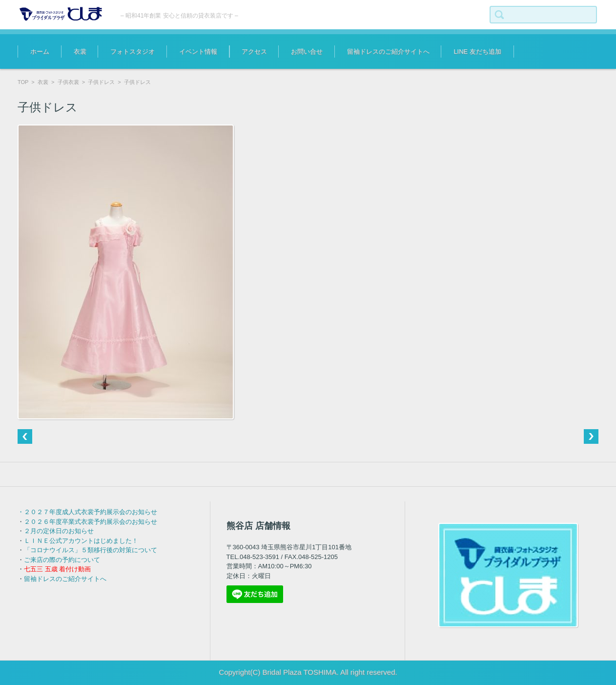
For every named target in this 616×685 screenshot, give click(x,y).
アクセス (254, 52)
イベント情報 (198, 52)
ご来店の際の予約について (62, 560)
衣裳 (80, 52)
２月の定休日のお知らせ (59, 531)
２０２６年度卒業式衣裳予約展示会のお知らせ (91, 522)
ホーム (40, 52)
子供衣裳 (68, 82)
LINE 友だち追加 (477, 52)
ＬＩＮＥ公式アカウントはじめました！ (81, 541)
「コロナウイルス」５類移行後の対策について (91, 550)
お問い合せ (307, 52)
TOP (23, 82)
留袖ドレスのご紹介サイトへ (388, 52)
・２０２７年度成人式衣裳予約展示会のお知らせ (87, 512)
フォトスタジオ (133, 52)
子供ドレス (101, 82)
